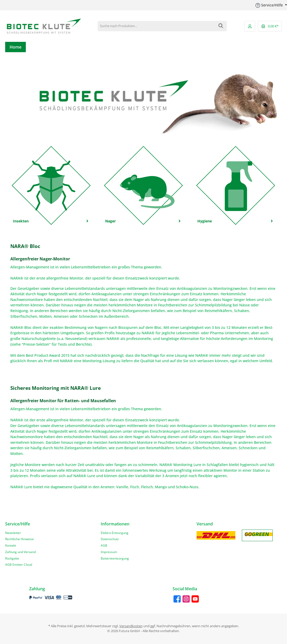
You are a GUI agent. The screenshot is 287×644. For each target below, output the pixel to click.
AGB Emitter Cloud (19, 564)
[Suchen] (221, 26)
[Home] (15, 47)
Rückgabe (12, 558)
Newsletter (13, 533)
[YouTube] (195, 599)
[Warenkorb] (270, 26)
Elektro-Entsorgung (115, 533)
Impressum (109, 552)
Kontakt (11, 545)
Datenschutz (110, 539)
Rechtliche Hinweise (20, 539)
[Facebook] (177, 599)
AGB (104, 545)
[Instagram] (186, 599)
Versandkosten (131, 626)
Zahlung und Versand (20, 552)
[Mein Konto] (250, 26)
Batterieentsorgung (115, 558)
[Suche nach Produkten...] (157, 26)
